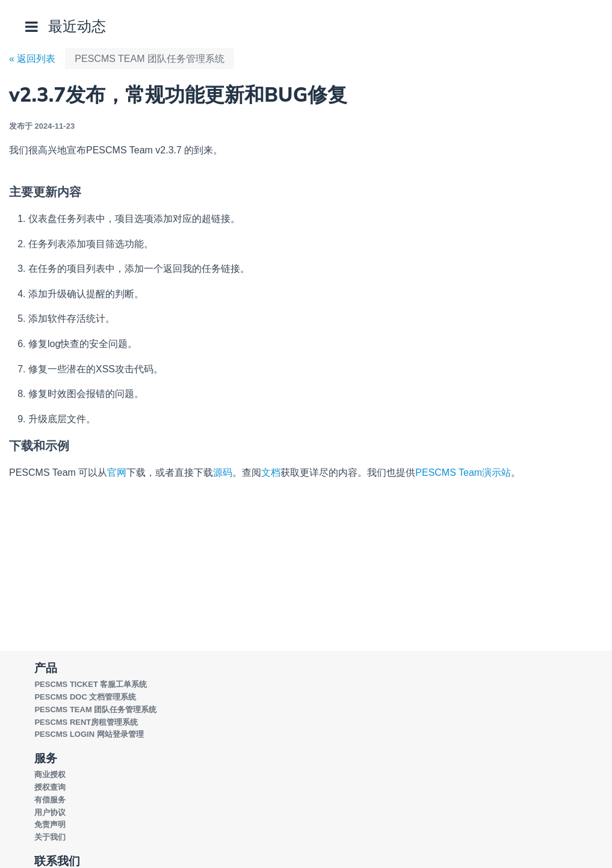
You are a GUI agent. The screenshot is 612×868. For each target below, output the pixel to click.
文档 (271, 472)
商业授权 (50, 774)
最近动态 (77, 26)
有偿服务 (50, 800)
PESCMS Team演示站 (463, 472)
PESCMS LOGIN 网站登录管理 (89, 734)
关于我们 (50, 837)
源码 (223, 472)
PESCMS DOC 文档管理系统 (85, 697)
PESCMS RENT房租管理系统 (86, 722)
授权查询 (50, 787)
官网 (117, 472)
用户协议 (50, 812)
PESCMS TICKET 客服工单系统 (91, 684)
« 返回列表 (32, 59)
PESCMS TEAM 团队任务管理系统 (150, 59)
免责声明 (50, 824)
